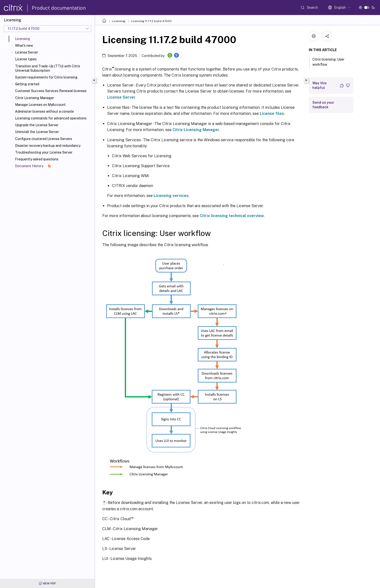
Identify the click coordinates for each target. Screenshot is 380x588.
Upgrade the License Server (37, 125)
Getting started (27, 84)
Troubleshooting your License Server (44, 152)
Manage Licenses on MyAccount (40, 105)
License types (26, 59)
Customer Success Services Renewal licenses (51, 91)
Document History (33, 166)
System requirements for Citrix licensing (46, 77)
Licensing (119, 21)
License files (272, 114)
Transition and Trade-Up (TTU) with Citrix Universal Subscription (48, 68)
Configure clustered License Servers (44, 139)
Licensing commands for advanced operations (51, 118)
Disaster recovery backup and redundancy (48, 146)
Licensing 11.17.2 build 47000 (151, 21)
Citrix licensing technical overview (232, 216)
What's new (24, 46)
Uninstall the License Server (37, 132)
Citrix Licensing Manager (35, 98)
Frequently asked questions (37, 159)
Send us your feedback (323, 105)
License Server (27, 52)
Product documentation (59, 8)
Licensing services (171, 196)
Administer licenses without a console (44, 111)
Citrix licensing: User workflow (328, 62)
